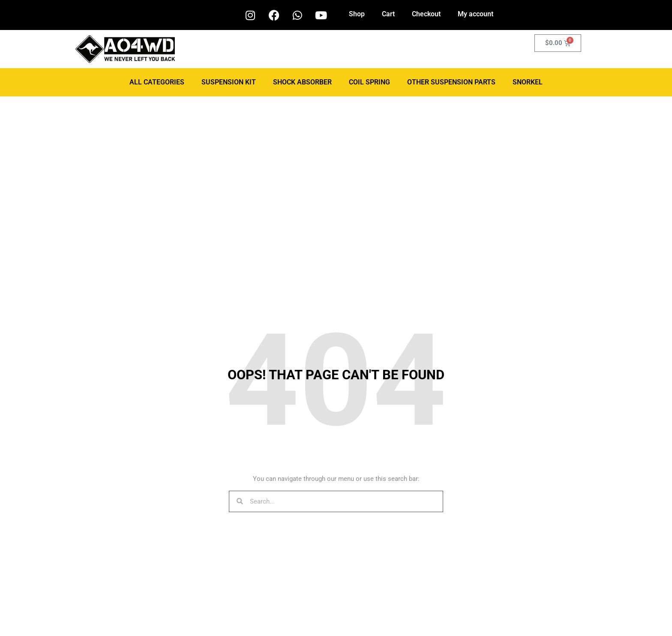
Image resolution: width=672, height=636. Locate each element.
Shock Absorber (302, 82)
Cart (388, 14)
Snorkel (528, 82)
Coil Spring (369, 82)
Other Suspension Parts (451, 82)
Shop (357, 14)
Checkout (426, 14)
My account (475, 14)
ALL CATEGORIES (157, 82)
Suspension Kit (229, 82)
